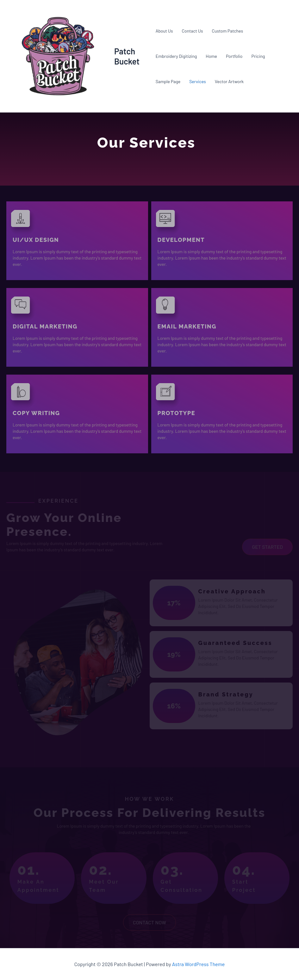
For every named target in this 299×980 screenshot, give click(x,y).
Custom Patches (227, 31)
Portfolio (234, 56)
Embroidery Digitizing (176, 56)
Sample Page (168, 81)
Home (211, 56)
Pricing (258, 56)
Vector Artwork (229, 81)
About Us (164, 31)
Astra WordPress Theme (199, 964)
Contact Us (193, 31)
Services (198, 81)
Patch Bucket (127, 56)
